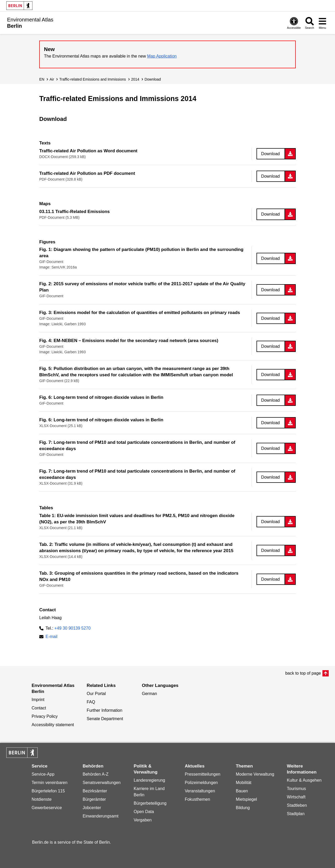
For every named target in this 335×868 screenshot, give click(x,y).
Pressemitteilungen (203, 774)
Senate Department (105, 719)
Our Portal (96, 694)
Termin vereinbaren (50, 783)
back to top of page (303, 673)
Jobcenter (92, 808)
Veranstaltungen (200, 791)
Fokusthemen (197, 799)
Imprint (38, 700)
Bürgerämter (94, 799)
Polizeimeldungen (201, 783)
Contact (39, 708)
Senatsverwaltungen (102, 783)
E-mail (51, 637)
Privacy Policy (45, 716)
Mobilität (244, 783)
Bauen (242, 791)
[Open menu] (322, 23)
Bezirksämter (95, 791)
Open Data (144, 812)
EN (42, 79)
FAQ (91, 702)
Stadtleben (297, 805)
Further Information (104, 710)
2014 (135, 79)
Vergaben (143, 820)
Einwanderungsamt (101, 816)
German (149, 694)
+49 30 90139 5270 (72, 628)
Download (153, 79)
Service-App (43, 774)
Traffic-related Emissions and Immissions (93, 79)
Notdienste (42, 799)
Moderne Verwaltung (255, 774)
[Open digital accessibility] (294, 23)
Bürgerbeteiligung (150, 803)
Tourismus (296, 789)
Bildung (243, 808)
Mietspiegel (246, 799)
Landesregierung (149, 780)
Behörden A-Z (96, 774)
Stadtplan (296, 814)
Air (52, 79)
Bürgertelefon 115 (48, 791)
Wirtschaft (296, 797)
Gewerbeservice (47, 808)
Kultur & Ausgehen (304, 780)
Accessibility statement (53, 725)
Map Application (162, 56)
